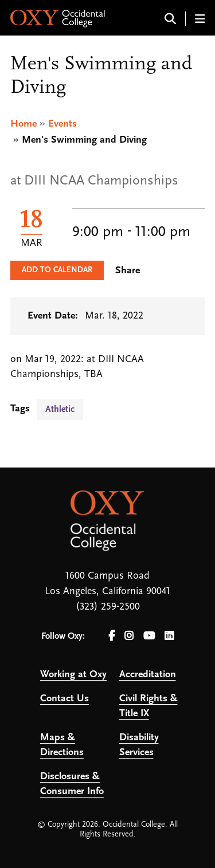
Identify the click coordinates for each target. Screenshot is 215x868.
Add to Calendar (57, 270)
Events (62, 124)
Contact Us (64, 699)
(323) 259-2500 (108, 607)
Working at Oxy (73, 675)
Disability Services (139, 745)
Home (24, 124)
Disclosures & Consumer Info (72, 784)
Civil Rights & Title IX (148, 706)
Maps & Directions (62, 745)
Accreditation (148, 675)
